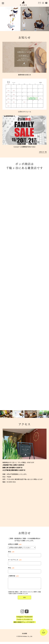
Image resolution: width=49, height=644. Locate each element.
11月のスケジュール (24, 112)
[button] (23, 30)
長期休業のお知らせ (25, 75)
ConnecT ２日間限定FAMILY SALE (24, 147)
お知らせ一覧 (43, 152)
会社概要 (25, 633)
